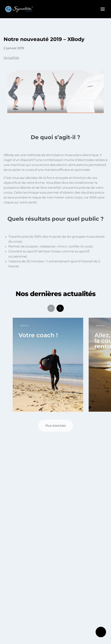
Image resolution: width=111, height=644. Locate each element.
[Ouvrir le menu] (103, 9)
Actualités (11, 59)
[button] (60, 308)
